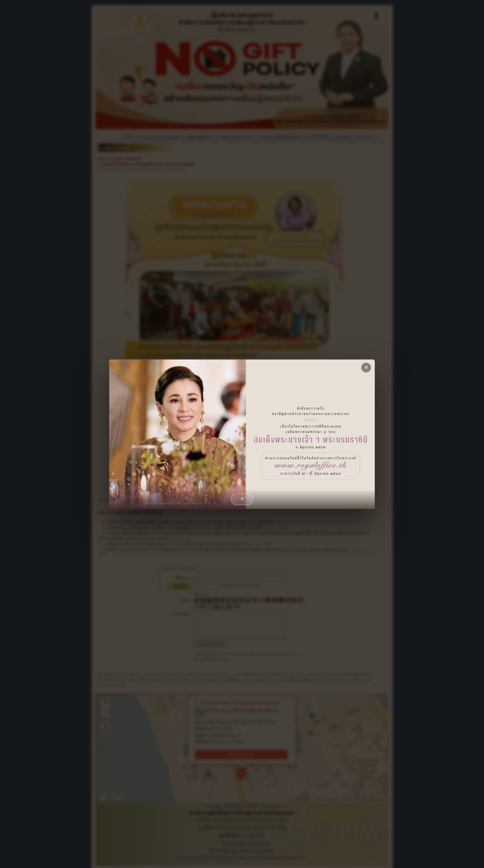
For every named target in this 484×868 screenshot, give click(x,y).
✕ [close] (366, 367)
